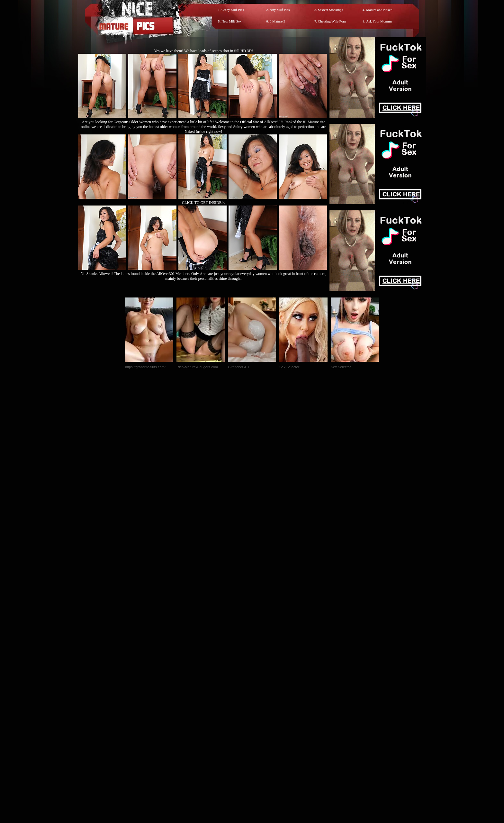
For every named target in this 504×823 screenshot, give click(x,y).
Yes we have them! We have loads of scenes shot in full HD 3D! (203, 51)
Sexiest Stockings (330, 10)
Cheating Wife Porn (332, 21)
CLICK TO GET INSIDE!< (203, 203)
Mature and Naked (379, 10)
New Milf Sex (231, 21)
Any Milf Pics (280, 10)
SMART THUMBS (263, 688)
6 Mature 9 (277, 21)
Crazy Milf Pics (233, 10)
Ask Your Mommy (379, 21)
